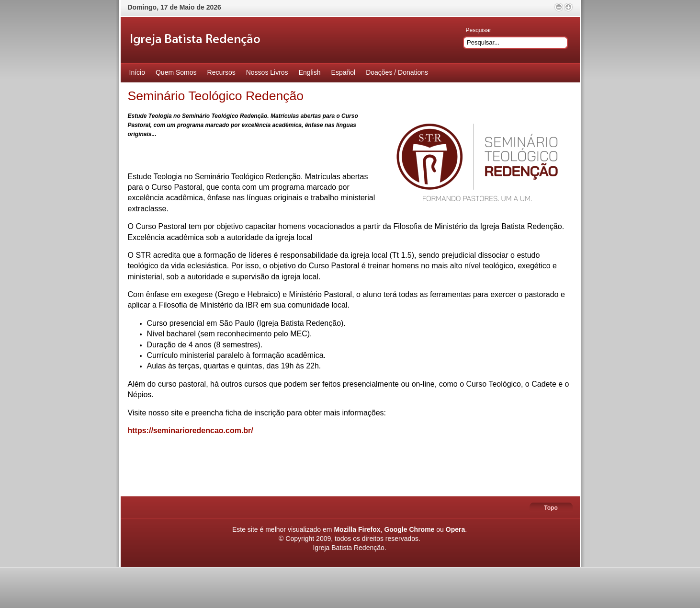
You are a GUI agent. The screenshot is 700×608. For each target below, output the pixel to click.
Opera (455, 529)
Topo (551, 508)
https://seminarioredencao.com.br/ (191, 430)
